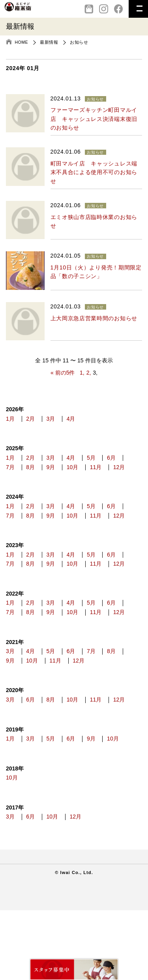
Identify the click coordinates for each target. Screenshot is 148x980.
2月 (34, 420)
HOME (22, 42)
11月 (12, 481)
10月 (108, 471)
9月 (82, 471)
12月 (39, 481)
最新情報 (49, 42)
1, (82, 373)
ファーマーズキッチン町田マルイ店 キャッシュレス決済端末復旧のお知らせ (94, 119)
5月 (107, 460)
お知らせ (79, 42)
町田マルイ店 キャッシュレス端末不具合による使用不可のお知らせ (94, 172)
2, (89, 373)
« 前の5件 (63, 373)
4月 (82, 420)
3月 (58, 420)
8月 (58, 471)
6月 (10, 471)
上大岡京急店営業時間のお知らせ (94, 318)
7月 (34, 471)
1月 (10, 420)
